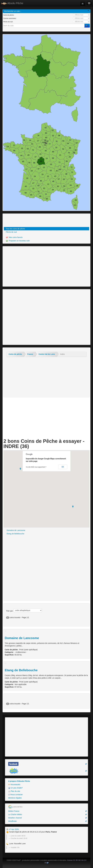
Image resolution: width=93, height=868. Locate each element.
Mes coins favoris (14, 237)
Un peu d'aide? (15, 788)
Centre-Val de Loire (47, 354)
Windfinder (13, 821)
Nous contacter (15, 795)
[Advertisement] (17, 221)
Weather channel (15, 818)
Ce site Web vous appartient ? (36, 467)
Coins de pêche (15, 354)
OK (63, 467)
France (30, 354)
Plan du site (14, 791)
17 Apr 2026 (12, 829)
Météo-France (14, 811)
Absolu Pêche (12, 3)
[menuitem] (46, 229)
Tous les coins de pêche (15, 229)
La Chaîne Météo (15, 814)
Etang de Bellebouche (15, 534)
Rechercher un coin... (46, 11)
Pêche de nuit (11, 232)
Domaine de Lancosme (16, 530)
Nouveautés (14, 785)
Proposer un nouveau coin (18, 241)
